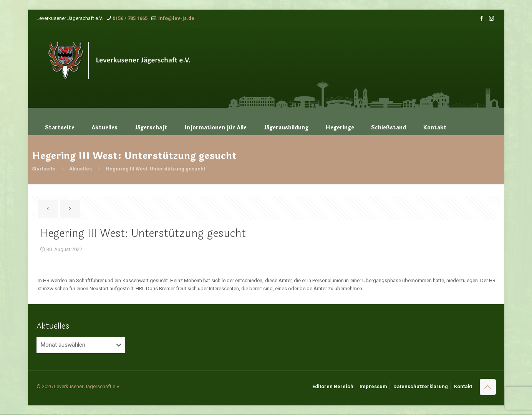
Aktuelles (80, 169)
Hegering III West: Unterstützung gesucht (155, 169)
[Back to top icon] (488, 387)
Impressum (373, 386)
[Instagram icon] (491, 18)
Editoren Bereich (333, 386)
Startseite (44, 169)
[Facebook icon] (482, 18)
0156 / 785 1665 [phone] (130, 18)
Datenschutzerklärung (421, 386)
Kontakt (463, 386)
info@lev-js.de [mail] (176, 18)
